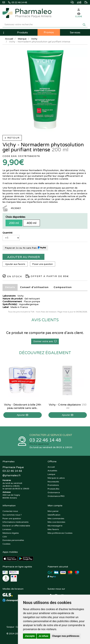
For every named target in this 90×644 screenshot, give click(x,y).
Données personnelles (13, 540)
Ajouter (23, 415)
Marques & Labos (56, 478)
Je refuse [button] (43, 636)
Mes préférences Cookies (60, 533)
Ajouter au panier (23, 257)
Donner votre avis (45, 341)
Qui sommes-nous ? (12, 515)
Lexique (51, 474)
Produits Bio (53, 489)
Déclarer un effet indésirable (16, 526)
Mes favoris (53, 529)
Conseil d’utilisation (34, 287)
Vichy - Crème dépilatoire (68, 406)
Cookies (6, 544)
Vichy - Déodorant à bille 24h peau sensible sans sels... (23, 406)
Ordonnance (54, 492)
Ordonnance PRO (56, 496)
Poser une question (43, 264)
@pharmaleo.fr (12, 475)
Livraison (7, 529)
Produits (22, 33)
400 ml (32, 223)
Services (75, 33)
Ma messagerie (55, 526)
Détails (10, 287)
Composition (63, 287)
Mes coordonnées (56, 522)
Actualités (52, 471)
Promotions (53, 485)
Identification (54, 515)
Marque (22, 39)
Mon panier (53, 511)
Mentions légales (11, 533)
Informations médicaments (16, 522)
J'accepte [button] (30, 636)
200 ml (14, 223)
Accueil (9, 39)
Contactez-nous (10, 511)
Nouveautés (53, 482)
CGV (5, 537)
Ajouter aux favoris (15, 264)
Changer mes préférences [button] (66, 636)
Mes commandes (56, 519)
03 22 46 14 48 (45, 440)
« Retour (12, 138)
